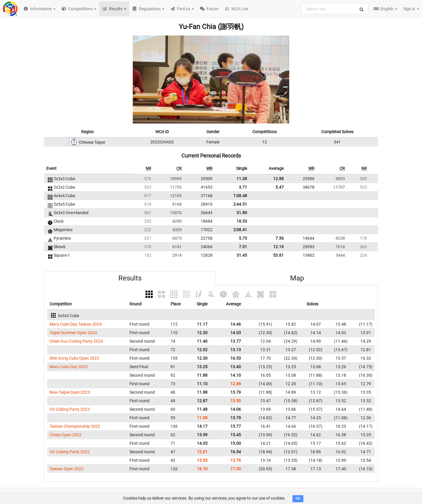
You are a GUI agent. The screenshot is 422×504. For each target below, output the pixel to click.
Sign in (411, 9)
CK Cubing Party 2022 (70, 452)
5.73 (243, 238)
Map (297, 278)
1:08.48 (240, 196)
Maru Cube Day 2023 (69, 367)
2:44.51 (240, 204)
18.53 (242, 221)
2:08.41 (240, 230)
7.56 (280, 238)
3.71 (243, 187)
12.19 (278, 247)
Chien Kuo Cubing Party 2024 (76, 341)
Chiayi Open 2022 (65, 435)
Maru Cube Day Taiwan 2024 (76, 324)
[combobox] (335, 9)
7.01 (243, 247)
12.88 (278, 179)
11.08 (242, 179)
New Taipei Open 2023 (70, 392)
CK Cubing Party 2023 (70, 409)
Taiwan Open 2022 (67, 469)
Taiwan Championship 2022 (75, 426)
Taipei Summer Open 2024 (73, 333)
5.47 (280, 187)
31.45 (242, 255)
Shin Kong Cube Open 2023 (74, 358)
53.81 (278, 255)
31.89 (242, 213)
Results (130, 278)
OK (298, 499)
